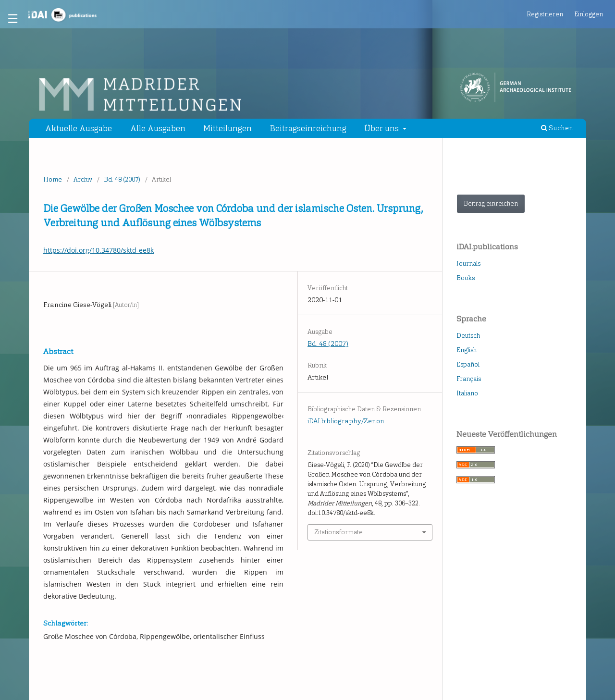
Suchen (557, 128)
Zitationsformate (338, 532)
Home (53, 179)
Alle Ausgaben (158, 128)
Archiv (83, 179)
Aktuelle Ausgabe (79, 128)
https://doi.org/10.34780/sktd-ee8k (98, 250)
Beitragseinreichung (308, 128)
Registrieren (545, 14)
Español (468, 364)
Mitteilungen (228, 128)
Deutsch (468, 336)
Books (466, 278)
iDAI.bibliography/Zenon (346, 421)
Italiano (467, 393)
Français (469, 379)
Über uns (382, 128)
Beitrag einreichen (491, 203)
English (467, 350)
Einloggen (589, 14)
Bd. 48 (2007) (122, 179)
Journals (468, 264)
